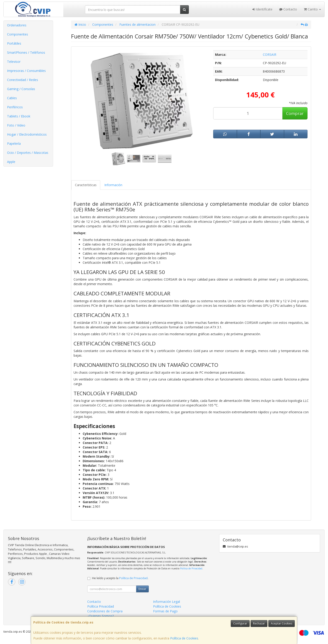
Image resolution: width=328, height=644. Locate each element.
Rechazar (259, 623)
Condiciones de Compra (105, 611)
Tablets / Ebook (19, 116)
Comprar (295, 113)
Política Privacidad (101, 606)
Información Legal (167, 602)
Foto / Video (16, 125)
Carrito (312, 9)
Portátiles (14, 43)
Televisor (14, 62)
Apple (11, 162)
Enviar (142, 589)
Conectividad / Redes (23, 80)
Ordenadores (17, 25)
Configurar (240, 623)
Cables (12, 98)
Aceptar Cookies (282, 623)
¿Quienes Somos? (100, 616)
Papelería (14, 143)
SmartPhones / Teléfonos (26, 52)
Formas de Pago (165, 611)
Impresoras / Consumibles (26, 71)
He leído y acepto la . (120, 578)
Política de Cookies (184, 638)
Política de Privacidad (191, 568)
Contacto (288, 9)
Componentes (18, 34)
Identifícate (262, 9)
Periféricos (15, 107)
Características (86, 185)
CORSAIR (270, 55)
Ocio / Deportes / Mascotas (28, 153)
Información (113, 185)
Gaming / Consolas (21, 89)
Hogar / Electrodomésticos (27, 134)
